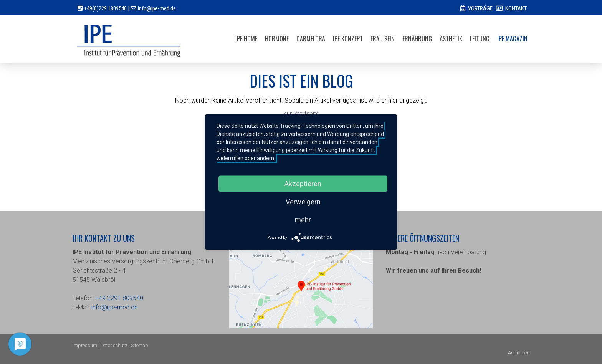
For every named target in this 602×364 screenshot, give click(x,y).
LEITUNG (480, 39)
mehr (303, 220)
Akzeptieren (303, 184)
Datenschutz (114, 345)
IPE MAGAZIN (512, 39)
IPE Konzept (348, 39)
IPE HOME (246, 39)
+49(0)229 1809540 (105, 8)
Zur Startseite (301, 113)
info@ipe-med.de (157, 8)
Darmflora (311, 39)
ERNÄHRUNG (417, 39)
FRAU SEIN (383, 39)
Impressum (85, 345)
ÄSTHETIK (451, 39)
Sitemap (140, 345)
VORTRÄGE (480, 8)
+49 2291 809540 (119, 298)
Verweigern (303, 202)
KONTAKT (516, 8)
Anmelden (519, 353)
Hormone (277, 39)
